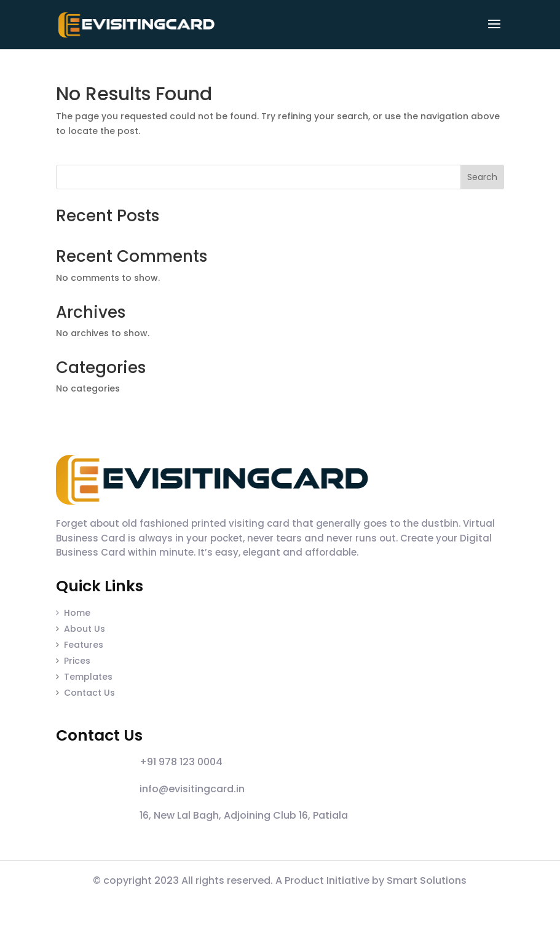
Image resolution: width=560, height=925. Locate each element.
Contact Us (89, 693)
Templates (88, 677)
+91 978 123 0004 (181, 762)
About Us (85, 629)
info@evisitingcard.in (192, 789)
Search (482, 177)
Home (73, 613)
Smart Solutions (427, 880)
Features (84, 645)
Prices (77, 661)
